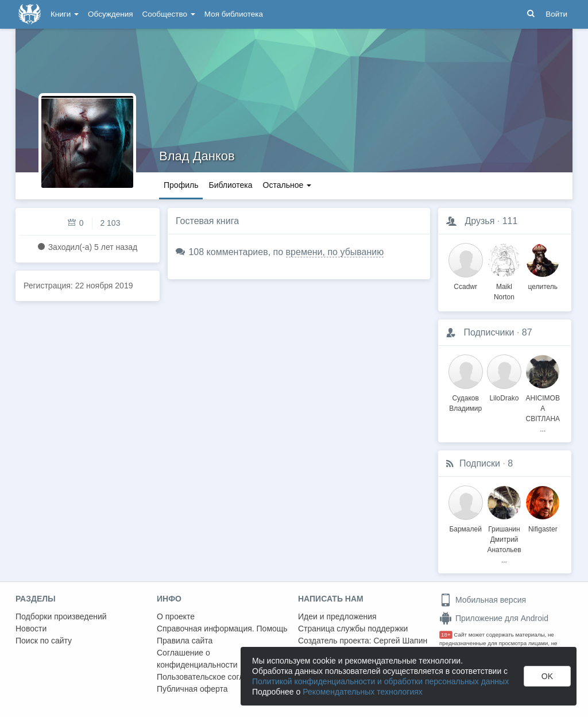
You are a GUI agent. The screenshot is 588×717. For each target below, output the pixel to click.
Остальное (287, 185)
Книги (65, 14)
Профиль (181, 185)
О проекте (176, 616)
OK (547, 676)
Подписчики (489, 332)
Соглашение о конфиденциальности (197, 659)
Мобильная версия (483, 600)
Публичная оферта (192, 689)
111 (510, 221)
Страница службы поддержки (353, 629)
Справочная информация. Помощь (222, 629)
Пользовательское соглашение (215, 677)
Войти (556, 14)
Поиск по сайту (44, 641)
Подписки (480, 463)
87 (527, 332)
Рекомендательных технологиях (363, 692)
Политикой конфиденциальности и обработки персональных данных (380, 681)
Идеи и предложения (337, 616)
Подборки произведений (61, 616)
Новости (31, 629)
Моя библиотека (234, 14)
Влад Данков (197, 156)
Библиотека (230, 185)
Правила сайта (185, 641)
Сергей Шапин (400, 641)
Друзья (479, 221)
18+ (446, 635)
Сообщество (169, 14)
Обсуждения (110, 14)
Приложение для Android (494, 618)
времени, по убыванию (335, 252)
